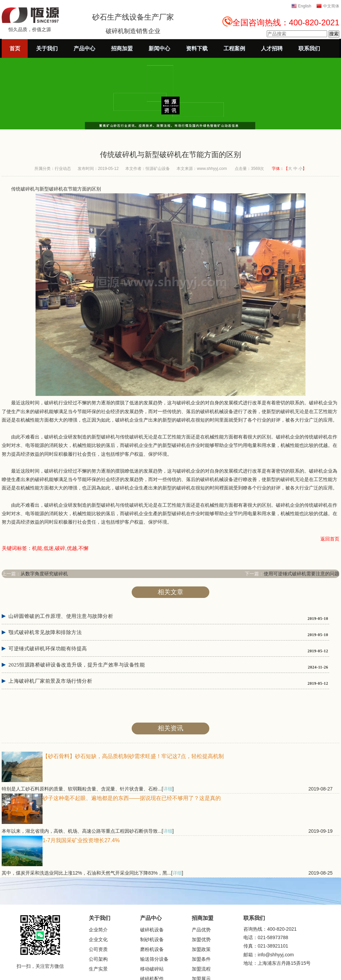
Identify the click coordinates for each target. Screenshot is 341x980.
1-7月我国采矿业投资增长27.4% (81, 840)
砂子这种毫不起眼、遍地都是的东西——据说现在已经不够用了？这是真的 (132, 798)
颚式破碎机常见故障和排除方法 (45, 632)
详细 (168, 789)
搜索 (334, 34)
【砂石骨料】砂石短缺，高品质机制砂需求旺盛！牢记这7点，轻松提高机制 (133, 756)
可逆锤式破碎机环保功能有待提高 (48, 649)
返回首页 (330, 539)
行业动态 (63, 169)
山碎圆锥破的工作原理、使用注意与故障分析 (61, 616)
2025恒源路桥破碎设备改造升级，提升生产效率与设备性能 (77, 665)
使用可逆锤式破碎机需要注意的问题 (301, 574)
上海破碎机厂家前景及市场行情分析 (50, 681)
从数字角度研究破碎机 (44, 574)
